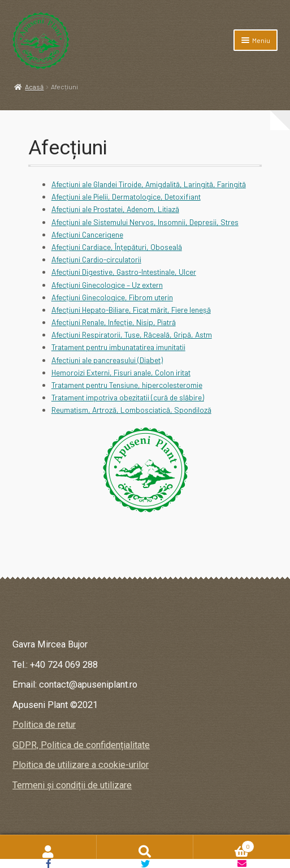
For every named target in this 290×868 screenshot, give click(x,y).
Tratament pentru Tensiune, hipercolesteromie (127, 385)
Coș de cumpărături (224, 845)
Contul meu (48, 852)
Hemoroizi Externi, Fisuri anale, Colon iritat (121, 372)
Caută (145, 852)
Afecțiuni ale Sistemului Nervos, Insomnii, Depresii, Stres (145, 222)
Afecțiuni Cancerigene (87, 234)
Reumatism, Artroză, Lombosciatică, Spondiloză (131, 410)
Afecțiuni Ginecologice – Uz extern (107, 285)
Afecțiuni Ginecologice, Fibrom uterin (112, 297)
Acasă (34, 87)
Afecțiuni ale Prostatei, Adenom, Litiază (115, 209)
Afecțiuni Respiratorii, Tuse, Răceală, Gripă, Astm (132, 334)
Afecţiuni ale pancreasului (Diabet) (107, 360)
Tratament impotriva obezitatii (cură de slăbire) (128, 397)
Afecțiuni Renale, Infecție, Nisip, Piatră (114, 322)
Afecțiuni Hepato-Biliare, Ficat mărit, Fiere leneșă (131, 310)
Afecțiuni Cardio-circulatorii (96, 259)
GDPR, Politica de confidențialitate (81, 745)
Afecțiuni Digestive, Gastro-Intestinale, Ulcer (124, 272)
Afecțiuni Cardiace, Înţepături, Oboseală (117, 247)
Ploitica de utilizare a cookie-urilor (81, 765)
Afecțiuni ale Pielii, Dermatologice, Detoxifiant (126, 197)
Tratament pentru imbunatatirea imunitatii (118, 347)
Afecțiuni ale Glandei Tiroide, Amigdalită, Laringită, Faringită (149, 184)
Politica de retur (44, 725)
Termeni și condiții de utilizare (72, 785)
